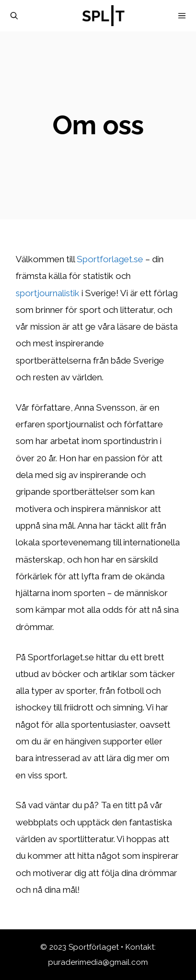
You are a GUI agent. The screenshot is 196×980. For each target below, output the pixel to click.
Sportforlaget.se (110, 259)
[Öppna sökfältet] (14, 16)
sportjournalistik (48, 293)
